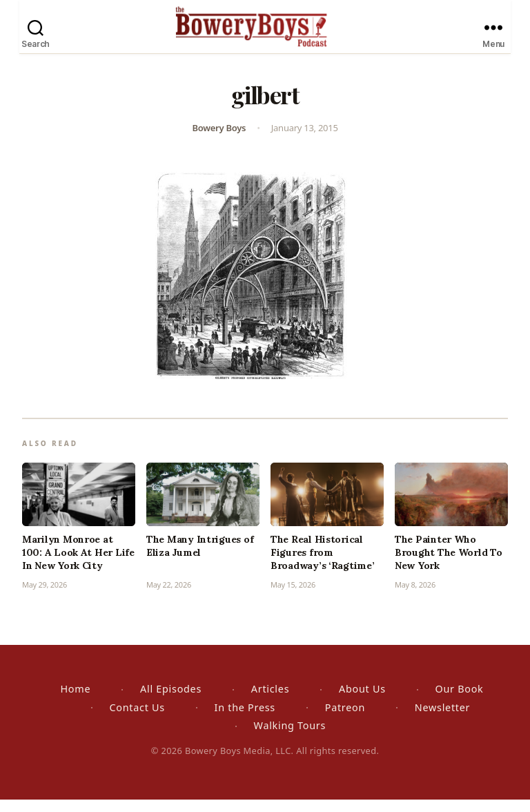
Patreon (345, 720)
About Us (362, 701)
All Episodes (171, 701)
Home (75, 701)
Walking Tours (290, 738)
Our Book (459, 701)
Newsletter (442, 720)
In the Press (245, 720)
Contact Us (137, 720)
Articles (270, 701)
